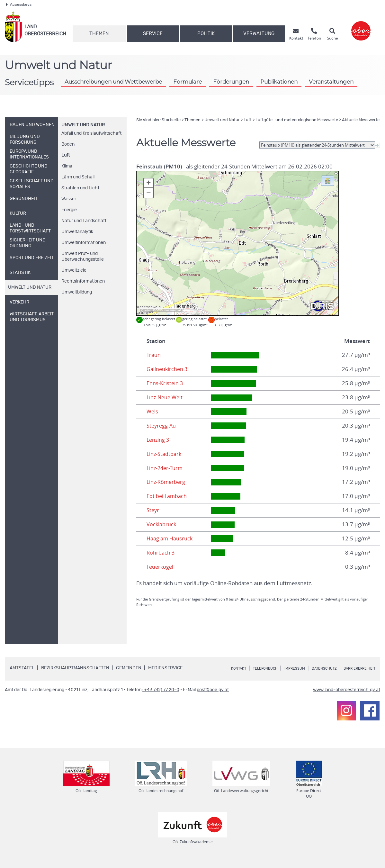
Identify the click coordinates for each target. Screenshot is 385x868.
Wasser (69, 199)
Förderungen (231, 81)
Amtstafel (22, 668)
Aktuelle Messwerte (361, 120)
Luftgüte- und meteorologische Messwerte (297, 120)
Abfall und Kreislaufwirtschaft (91, 133)
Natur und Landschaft (84, 221)
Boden (68, 144)
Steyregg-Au (162, 426)
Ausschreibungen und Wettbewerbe (113, 81)
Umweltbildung (77, 292)
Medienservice (165, 668)
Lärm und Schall (78, 177)
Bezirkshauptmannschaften (75, 668)
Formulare (188, 81)
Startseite (171, 120)
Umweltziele (74, 270)
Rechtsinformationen (83, 281)
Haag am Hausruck (170, 538)
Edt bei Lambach (167, 496)
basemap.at (172, 310)
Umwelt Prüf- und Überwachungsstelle (83, 257)
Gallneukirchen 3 (168, 369)
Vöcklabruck (162, 524)
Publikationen (279, 81)
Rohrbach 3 (161, 553)
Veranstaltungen (331, 81)
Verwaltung (259, 34)
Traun (154, 355)
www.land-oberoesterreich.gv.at (347, 697)
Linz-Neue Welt (166, 397)
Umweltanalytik (77, 232)
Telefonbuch (269, 668)
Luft (66, 155)
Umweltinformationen (84, 243)
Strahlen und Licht (80, 188)
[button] (328, 180)
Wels (153, 411)
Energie (69, 210)
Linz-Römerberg (167, 482)
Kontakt (238, 668)
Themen (99, 34)
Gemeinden (129, 668)
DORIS (158, 310)
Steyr (153, 510)
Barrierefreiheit (248, 676)
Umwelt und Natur (83, 125)
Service (153, 34)
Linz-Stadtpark (164, 454)
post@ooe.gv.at (213, 697)
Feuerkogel (161, 567)
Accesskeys (19, 5)
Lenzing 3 (158, 440)
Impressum (305, 668)
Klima (67, 166)
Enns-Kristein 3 (165, 383)
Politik (206, 34)
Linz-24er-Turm (166, 468)
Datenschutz (340, 668)
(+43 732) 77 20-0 (161, 697)
